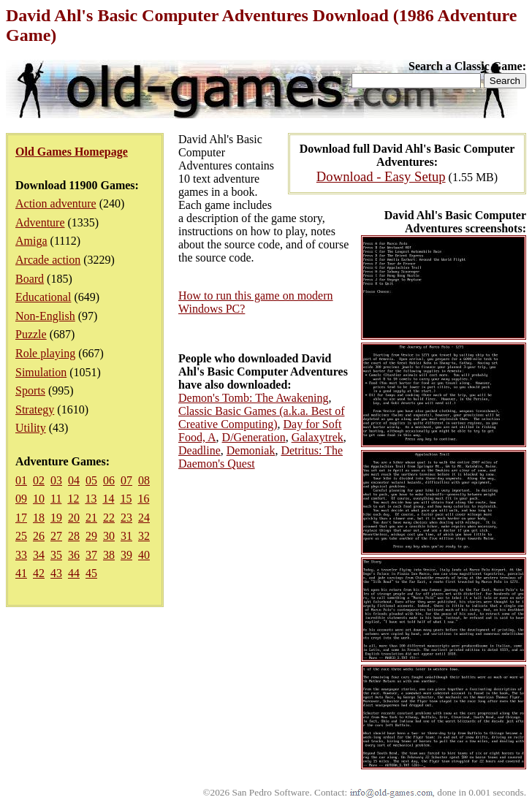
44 (74, 573)
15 (126, 499)
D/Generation (254, 437)
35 (56, 555)
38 (109, 555)
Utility (31, 428)
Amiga (31, 241)
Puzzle (31, 334)
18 (39, 518)
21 (91, 518)
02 (39, 480)
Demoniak (251, 450)
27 (56, 536)
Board (30, 279)
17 (21, 518)
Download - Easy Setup (381, 176)
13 (91, 499)
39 (126, 555)
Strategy (35, 409)
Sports (30, 390)
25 (21, 536)
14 (108, 499)
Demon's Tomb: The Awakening (253, 398)
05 (91, 480)
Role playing (45, 353)
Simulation (41, 372)
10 (39, 499)
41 (21, 573)
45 (91, 573)
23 (126, 518)
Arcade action (48, 260)
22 (109, 518)
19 (56, 518)
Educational (43, 297)
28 (74, 536)
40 (144, 555)
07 (126, 480)
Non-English (45, 316)
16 (143, 499)
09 (21, 499)
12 (73, 499)
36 (74, 555)
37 (91, 555)
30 (109, 536)
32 (144, 536)
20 (74, 518)
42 (39, 573)
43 (56, 573)
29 (91, 536)
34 (39, 555)
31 (126, 536)
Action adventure (56, 203)
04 (74, 480)
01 (21, 480)
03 (56, 480)
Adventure (40, 222)
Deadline (199, 450)
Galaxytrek (318, 437)
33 (21, 555)
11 (56, 499)
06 (109, 480)
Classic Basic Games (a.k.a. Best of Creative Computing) (262, 418)
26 (39, 536)
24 (144, 518)
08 (144, 480)
